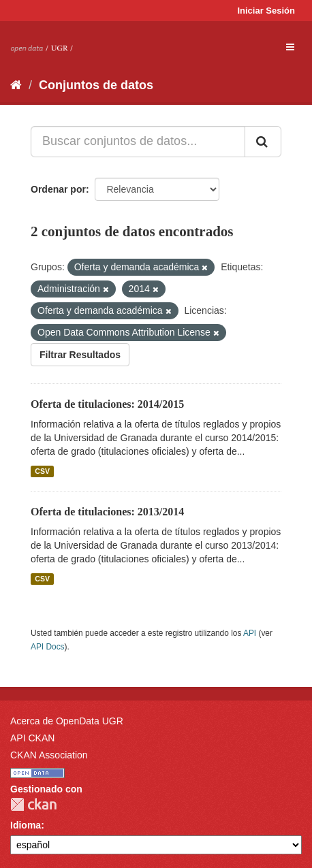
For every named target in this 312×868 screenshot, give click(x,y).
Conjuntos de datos (96, 85)
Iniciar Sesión (266, 11)
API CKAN (32, 738)
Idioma (26, 825)
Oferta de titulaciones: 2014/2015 (107, 404)
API (250, 633)
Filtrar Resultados (80, 355)
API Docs (48, 647)
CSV (42, 471)
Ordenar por (58, 189)
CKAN (33, 804)
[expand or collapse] (290, 47)
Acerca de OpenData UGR (67, 721)
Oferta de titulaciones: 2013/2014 (107, 512)
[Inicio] (16, 85)
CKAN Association (49, 755)
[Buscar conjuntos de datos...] (138, 142)
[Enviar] (263, 142)
